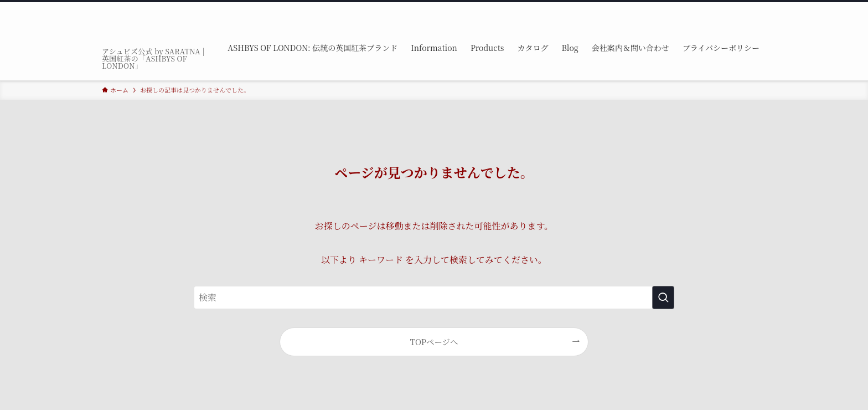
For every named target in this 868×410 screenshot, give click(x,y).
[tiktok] (716, 8)
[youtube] (730, 8)
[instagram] (701, 8)
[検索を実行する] (663, 298)
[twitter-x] (687, 8)
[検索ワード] (434, 298)
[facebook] (673, 8)
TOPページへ (434, 342)
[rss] (745, 8)
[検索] (759, 8)
